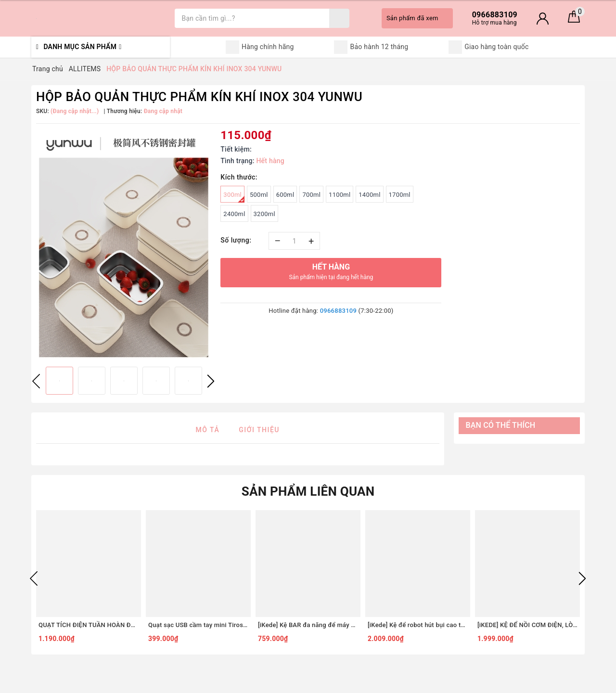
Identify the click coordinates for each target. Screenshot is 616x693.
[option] (123, 244)
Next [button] (211, 381)
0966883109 (338, 311)
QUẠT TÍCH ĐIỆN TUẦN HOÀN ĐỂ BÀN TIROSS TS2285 (89, 625)
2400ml (234, 214)
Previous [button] (36, 381)
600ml (285, 195)
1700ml (400, 195)
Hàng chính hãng (260, 47)
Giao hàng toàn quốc (488, 47)
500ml (259, 195)
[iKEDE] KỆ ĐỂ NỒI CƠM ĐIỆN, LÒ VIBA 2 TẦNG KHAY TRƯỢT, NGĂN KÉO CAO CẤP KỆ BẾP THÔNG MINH (527, 625)
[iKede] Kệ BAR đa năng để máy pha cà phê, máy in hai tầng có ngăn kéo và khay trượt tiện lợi (308, 625)
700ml (311, 195)
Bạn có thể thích (501, 425)
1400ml (369, 195)
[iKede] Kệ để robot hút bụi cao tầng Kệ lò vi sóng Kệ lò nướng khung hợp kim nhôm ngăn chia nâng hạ (418, 625)
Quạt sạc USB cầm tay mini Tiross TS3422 (198, 625)
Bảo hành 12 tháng (371, 47)
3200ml (264, 214)
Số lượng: (236, 240)
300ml (234, 197)
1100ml (340, 195)
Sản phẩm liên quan (308, 491)
